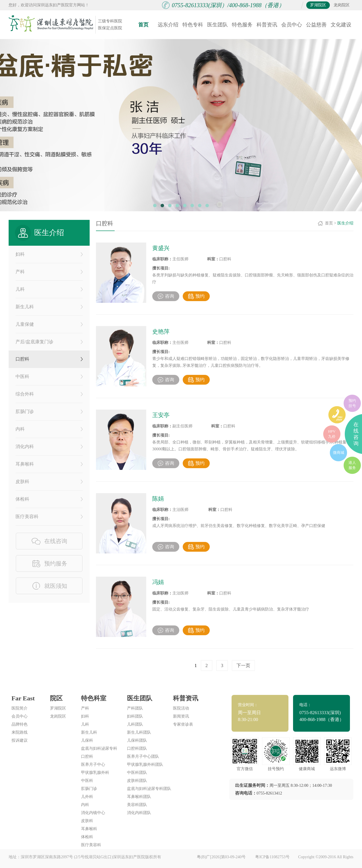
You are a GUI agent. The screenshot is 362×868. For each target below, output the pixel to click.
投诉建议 (20, 740)
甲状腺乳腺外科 (95, 773)
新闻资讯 (181, 716)
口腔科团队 (137, 748)
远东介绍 (168, 25)
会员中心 (292, 25)
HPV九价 (332, 434)
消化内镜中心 (93, 813)
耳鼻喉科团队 (139, 797)
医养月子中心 (93, 765)
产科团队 (135, 708)
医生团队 (217, 25)
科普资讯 (267, 25)
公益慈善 (316, 25)
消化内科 (49, 446)
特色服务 (242, 25)
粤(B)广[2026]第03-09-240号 (222, 857)
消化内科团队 (139, 813)
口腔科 (49, 359)
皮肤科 (49, 482)
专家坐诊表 (183, 724)
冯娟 (158, 582)
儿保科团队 (137, 740)
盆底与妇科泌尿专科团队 (149, 789)
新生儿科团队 (139, 732)
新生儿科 (49, 307)
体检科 (49, 499)
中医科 (49, 376)
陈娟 (158, 499)
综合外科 (49, 394)
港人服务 (352, 465)
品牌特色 (20, 724)
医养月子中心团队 (143, 756)
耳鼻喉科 (49, 464)
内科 (49, 429)
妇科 (49, 254)
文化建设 (341, 25)
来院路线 (20, 732)
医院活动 (181, 708)
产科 (49, 272)
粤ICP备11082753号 (272, 857)
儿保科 (87, 740)
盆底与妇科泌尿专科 (99, 748)
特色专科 (193, 25)
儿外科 (87, 797)
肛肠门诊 (49, 411)
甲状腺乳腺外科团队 (145, 765)
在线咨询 (356, 434)
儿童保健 (49, 324)
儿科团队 (135, 724)
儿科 (49, 289)
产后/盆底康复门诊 (49, 342)
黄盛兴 (161, 248)
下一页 (243, 665)
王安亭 (161, 415)
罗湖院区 (318, 5)
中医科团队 (137, 773)
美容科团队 (137, 805)
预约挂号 (352, 403)
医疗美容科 (49, 517)
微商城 (339, 453)
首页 (143, 25)
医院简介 (20, 708)
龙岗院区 (342, 5)
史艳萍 (161, 332)
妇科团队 (135, 716)
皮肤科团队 (137, 781)
